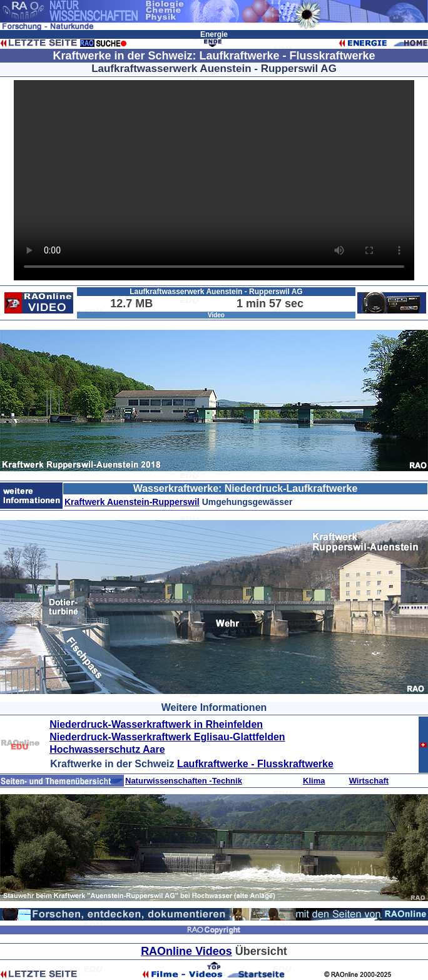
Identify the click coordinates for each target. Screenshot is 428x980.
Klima (314, 781)
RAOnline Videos (186, 951)
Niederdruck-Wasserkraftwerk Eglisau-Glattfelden (167, 737)
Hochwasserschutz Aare (107, 749)
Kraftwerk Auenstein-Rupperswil (132, 502)
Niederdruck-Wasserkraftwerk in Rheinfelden (156, 724)
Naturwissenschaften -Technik (184, 781)
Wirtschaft (369, 781)
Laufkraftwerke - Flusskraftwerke (255, 764)
